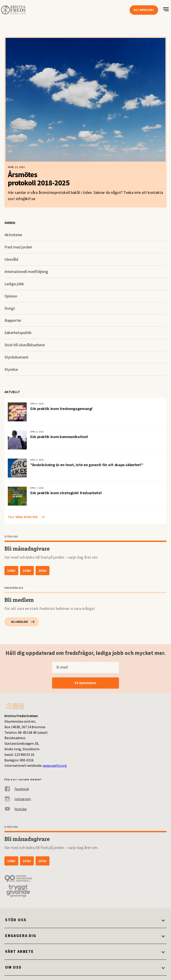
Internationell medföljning (26, 272)
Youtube (16, 809)
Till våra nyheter (23, 517)
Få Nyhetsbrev (85, 683)
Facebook (17, 789)
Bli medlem (19, 622)
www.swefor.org (55, 765)
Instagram (18, 799)
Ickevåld (11, 259)
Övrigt (10, 308)
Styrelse (11, 369)
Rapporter (13, 320)
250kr (43, 570)
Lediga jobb (14, 284)
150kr (27, 570)
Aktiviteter (13, 235)
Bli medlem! (144, 10)
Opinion (11, 296)
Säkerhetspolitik (18, 333)
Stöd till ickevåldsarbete (25, 345)
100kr (11, 570)
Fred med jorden (18, 247)
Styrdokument (16, 357)
